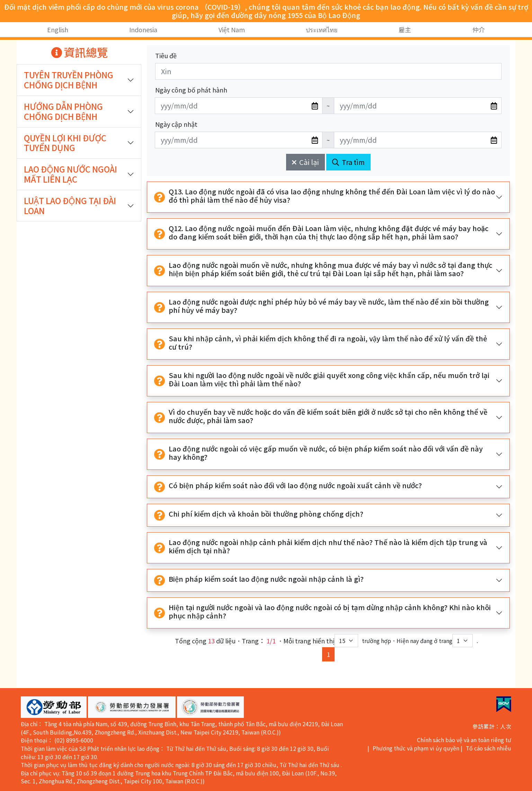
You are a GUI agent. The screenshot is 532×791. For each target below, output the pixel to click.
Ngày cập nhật (176, 124)
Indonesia (143, 29)
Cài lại (305, 162)
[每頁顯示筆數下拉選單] (346, 641)
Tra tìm (348, 162)
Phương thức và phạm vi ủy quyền (416, 748)
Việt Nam (232, 29)
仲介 (479, 29)
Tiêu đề (166, 55)
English (58, 29)
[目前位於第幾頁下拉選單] (463, 641)
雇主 (405, 29)
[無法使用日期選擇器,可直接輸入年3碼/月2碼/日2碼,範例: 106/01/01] (239, 106)
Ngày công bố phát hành (191, 90)
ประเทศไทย (322, 29)
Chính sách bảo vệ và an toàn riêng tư (464, 740)
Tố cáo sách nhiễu (489, 748)
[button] (54, 707)
